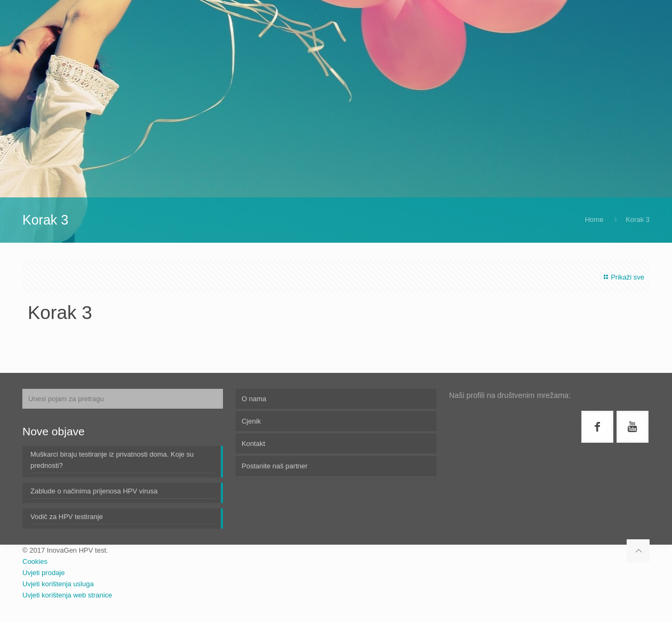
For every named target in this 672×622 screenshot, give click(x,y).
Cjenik (251, 421)
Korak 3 (638, 220)
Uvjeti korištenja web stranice (67, 595)
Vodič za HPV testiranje (67, 517)
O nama (254, 399)
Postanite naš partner (275, 466)
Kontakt (253, 444)
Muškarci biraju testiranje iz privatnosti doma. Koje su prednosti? (112, 460)
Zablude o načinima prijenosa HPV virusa (94, 491)
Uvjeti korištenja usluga (58, 584)
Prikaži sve (623, 277)
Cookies (35, 561)
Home (594, 220)
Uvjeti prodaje (44, 573)
